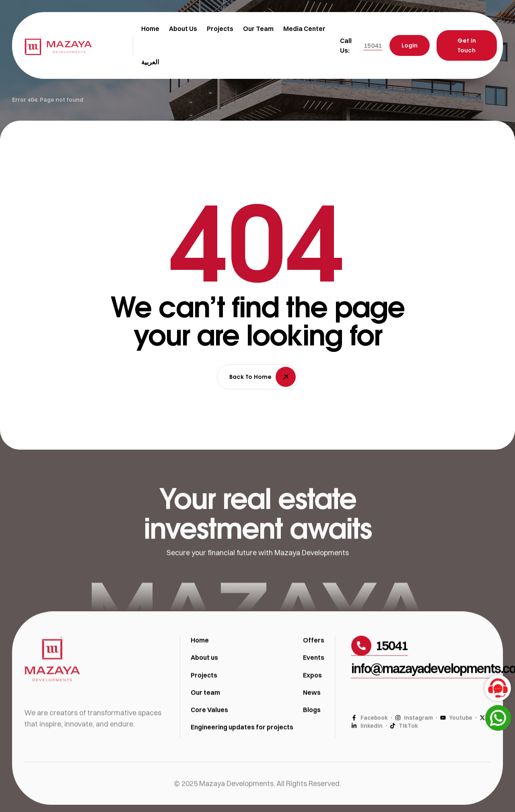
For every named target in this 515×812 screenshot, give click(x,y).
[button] (373, 45)
